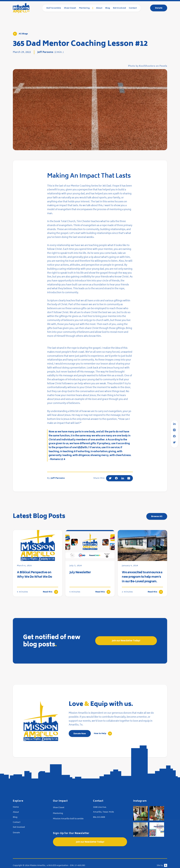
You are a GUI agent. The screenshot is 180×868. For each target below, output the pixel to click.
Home (16, 807)
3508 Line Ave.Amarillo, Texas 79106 (103, 810)
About (99, 8)
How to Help (100, 734)
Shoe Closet (70, 8)
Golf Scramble (54, 8)
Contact (133, 8)
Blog (108, 8)
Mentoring (84, 8)
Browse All (157, 517)
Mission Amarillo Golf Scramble (68, 819)
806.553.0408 (99, 817)
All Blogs (23, 34)
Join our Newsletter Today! (126, 641)
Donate (159, 8)
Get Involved (119, 8)
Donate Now (80, 734)
